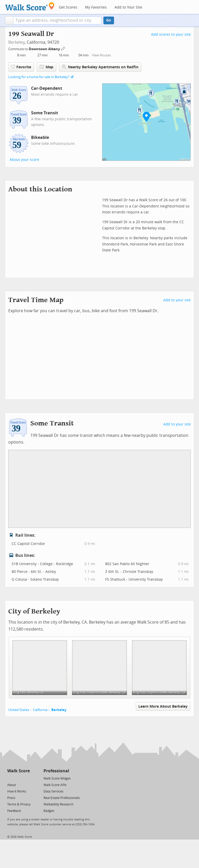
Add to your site (177, 300)
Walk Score (19, 771)
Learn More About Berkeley (163, 706)
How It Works (17, 791)
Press (11, 798)
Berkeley (16, 42)
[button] (9, 20)
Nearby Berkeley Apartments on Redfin (100, 67)
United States (19, 710)
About (12, 785)
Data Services (54, 791)
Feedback (14, 811)
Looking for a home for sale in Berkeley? (39, 77)
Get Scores (68, 7)
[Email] (26, 778)
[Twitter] (10, 778)
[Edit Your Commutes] (63, 48)
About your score (24, 160)
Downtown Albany (45, 49)
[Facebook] (18, 778)
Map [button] (47, 67)
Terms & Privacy (19, 804)
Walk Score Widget (57, 779)
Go (109, 20)
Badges (49, 811)
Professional (56, 771)
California (40, 710)
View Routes (101, 55)
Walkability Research (58, 804)
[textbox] (57, 20)
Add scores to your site (171, 35)
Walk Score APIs (55, 785)
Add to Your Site (128, 7)
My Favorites (96, 7)
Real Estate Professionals (62, 798)
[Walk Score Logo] (30, 6)
